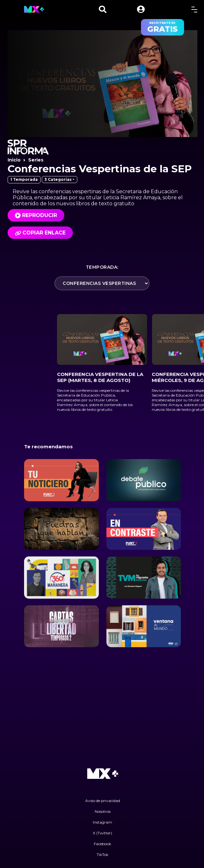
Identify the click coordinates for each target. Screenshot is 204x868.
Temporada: (102, 267)
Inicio (14, 160)
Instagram (102, 822)
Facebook (102, 844)
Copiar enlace (40, 233)
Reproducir (40, 215)
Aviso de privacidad (103, 801)
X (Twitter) (102, 833)
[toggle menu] (194, 9)
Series (36, 160)
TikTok (102, 855)
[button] (141, 9)
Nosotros (103, 811)
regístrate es (163, 27)
